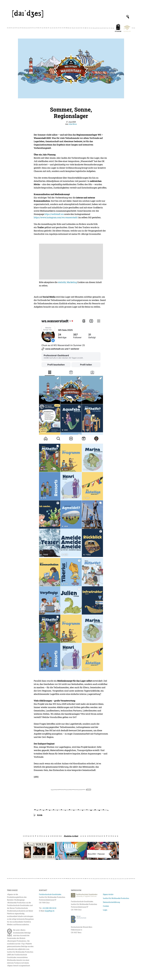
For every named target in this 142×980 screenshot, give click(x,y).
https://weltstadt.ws (54, 214)
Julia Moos (73, 124)
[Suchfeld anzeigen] (128, 17)
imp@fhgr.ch (50, 911)
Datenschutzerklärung (111, 902)
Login (105, 910)
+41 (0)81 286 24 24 (49, 908)
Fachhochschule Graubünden (50, 894)
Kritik (40, 815)
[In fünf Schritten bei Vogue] (39, 851)
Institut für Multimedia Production (116, 898)
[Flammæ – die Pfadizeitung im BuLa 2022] (103, 851)
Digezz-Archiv (108, 894)
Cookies (106, 906)
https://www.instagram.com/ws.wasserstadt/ (56, 217)
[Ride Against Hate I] (71, 851)
